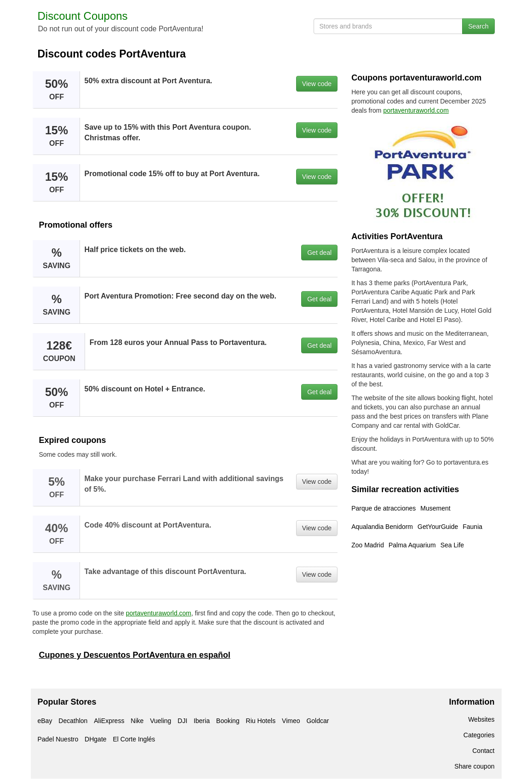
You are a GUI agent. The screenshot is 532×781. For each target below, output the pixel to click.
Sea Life (452, 545)
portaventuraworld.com (159, 613)
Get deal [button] (319, 253)
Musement (435, 508)
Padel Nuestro (58, 739)
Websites (481, 719)
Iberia (202, 721)
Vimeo (291, 721)
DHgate (95, 739)
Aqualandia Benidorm (382, 527)
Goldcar (317, 721)
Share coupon (474, 766)
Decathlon (73, 721)
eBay (45, 721)
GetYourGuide (438, 527)
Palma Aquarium (412, 545)
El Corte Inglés (134, 739)
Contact (483, 751)
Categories (479, 735)
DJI (182, 721)
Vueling (160, 721)
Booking (228, 721)
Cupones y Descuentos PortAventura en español (135, 655)
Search (478, 26)
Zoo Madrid (368, 545)
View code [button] (317, 84)
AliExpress (109, 721)
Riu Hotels (261, 721)
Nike (137, 721)
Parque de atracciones (383, 508)
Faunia (472, 527)
